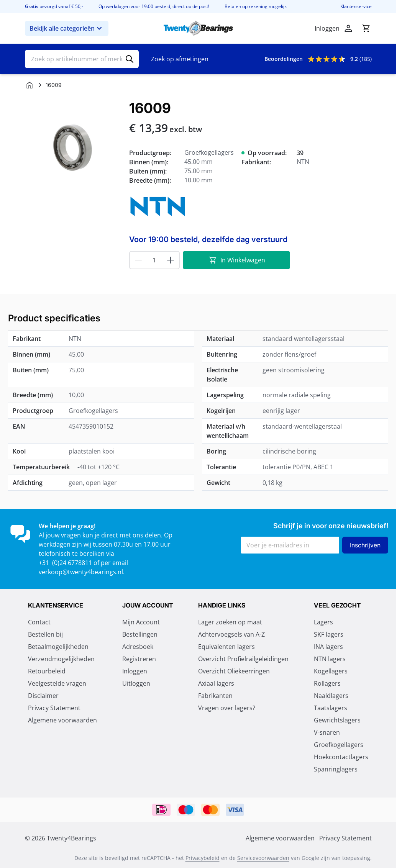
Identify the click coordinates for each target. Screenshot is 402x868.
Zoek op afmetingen (180, 59)
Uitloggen (136, 683)
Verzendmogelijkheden (61, 659)
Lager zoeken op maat (230, 622)
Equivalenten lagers (226, 647)
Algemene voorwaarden (62, 720)
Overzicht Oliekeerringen (234, 671)
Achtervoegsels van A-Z (231, 634)
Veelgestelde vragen (57, 683)
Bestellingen (140, 634)
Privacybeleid (203, 858)
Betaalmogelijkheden (58, 647)
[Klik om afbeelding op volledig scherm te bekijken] (73, 149)
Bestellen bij (45, 634)
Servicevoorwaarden (263, 858)
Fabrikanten (215, 696)
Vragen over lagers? (227, 708)
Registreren (139, 659)
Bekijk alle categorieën (67, 28)
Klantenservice (356, 7)
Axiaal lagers (216, 683)
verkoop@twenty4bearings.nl (81, 572)
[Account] (348, 28)
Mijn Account (141, 622)
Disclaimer (43, 696)
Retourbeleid (47, 671)
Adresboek (138, 647)
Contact (39, 622)
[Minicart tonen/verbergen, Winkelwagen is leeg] (366, 28)
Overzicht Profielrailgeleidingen (243, 659)
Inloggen (135, 671)
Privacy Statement (54, 708)
